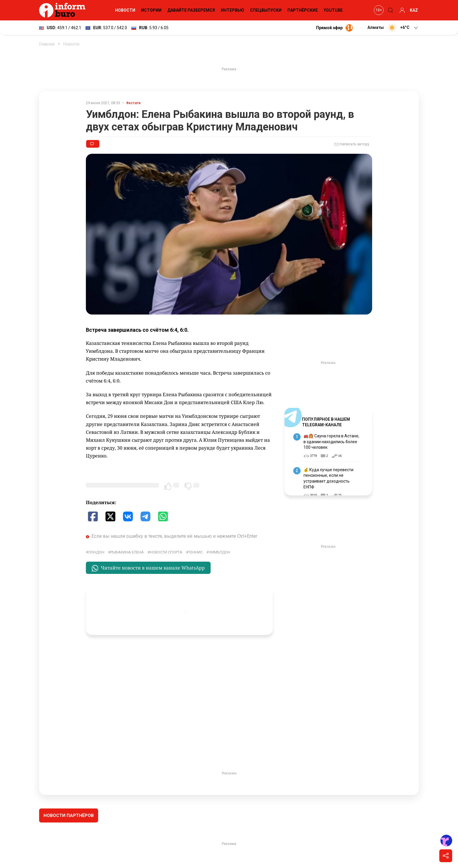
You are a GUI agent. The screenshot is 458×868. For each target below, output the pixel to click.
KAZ (414, 10)
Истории (151, 10)
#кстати (133, 103)
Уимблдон (220, 552)
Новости (125, 10)
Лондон (96, 552)
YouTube (333, 10)
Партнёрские (303, 10)
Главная (47, 44)
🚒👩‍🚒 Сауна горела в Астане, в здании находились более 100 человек (331, 442)
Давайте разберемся (191, 10)
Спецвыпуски (266, 10)
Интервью (233, 10)
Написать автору (352, 144)
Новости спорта (166, 552)
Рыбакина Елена (127, 552)
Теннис (196, 552)
